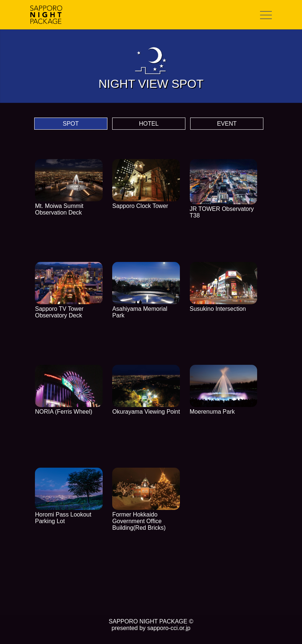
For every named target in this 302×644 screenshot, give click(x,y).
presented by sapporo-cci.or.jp (151, 628)
